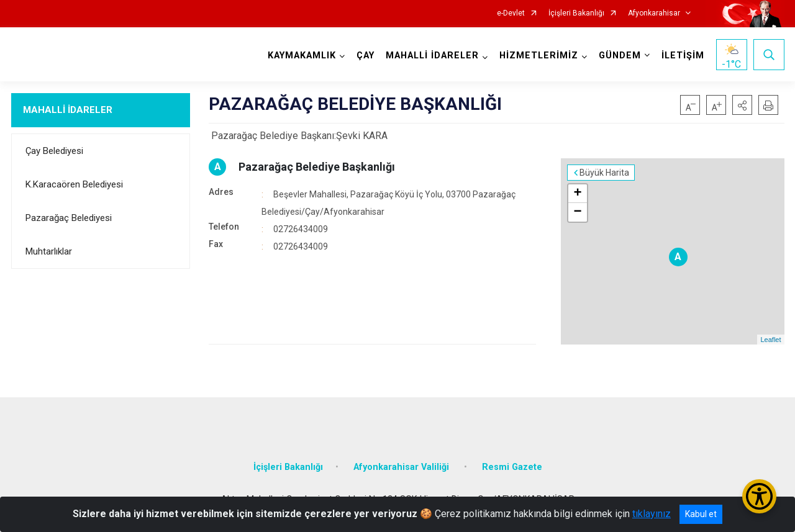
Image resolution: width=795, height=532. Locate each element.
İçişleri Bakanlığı (576, 13)
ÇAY (366, 56)
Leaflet (770, 340)
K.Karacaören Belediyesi (74, 184)
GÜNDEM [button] (620, 56)
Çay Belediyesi (54, 151)
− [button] (577, 212)
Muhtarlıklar (49, 251)
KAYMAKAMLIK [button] (302, 56)
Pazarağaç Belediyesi (69, 218)
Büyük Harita (604, 173)
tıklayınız (652, 514)
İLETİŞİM (683, 56)
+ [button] (577, 194)
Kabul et (701, 514)
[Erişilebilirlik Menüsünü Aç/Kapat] (759, 496)
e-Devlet (511, 13)
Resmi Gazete (512, 467)
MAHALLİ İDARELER (68, 110)
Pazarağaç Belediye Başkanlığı (317, 167)
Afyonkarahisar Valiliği (402, 467)
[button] (742, 105)
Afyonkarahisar (654, 13)
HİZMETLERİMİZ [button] (539, 56)
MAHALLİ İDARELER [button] (432, 56)
